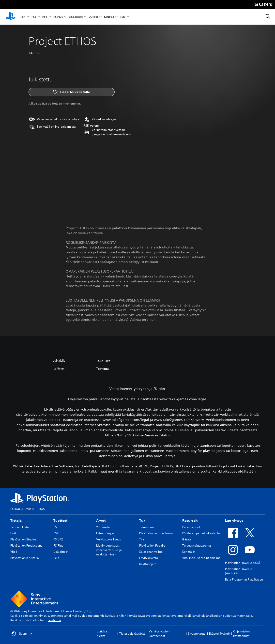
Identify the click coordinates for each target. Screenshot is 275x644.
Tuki (123, 17)
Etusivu (15, 509)
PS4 (45, 17)
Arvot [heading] (101, 521)
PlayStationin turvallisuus (156, 533)
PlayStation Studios (23, 539)
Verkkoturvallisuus (109, 539)
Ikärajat (187, 539)
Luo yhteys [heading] (234, 521)
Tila (142, 539)
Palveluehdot (191, 527)
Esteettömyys (105, 533)
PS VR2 (58, 539)
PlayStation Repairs (152, 545)
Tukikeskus (147, 527)
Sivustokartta (197, 634)
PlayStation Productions (26, 545)
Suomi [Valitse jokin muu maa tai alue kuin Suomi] (22, 634)
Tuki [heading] (143, 521)
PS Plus (58, 17)
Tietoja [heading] (16, 521)
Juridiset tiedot (103, 634)
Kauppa (109, 17)
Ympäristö (103, 527)
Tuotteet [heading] (60, 521)
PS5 (34, 17)
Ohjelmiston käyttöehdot (241, 634)
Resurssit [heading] (190, 521)
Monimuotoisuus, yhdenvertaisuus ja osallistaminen (109, 550)
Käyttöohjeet (148, 564)
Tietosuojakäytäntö (132, 634)
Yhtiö (14, 552)
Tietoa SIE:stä (20, 527)
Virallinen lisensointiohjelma (201, 558)
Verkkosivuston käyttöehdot (159, 634)
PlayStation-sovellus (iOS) (243, 563)
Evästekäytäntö (219, 634)
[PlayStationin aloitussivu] (11, 17)
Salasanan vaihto (151, 552)
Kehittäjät (189, 552)
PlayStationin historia (25, 558)
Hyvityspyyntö (149, 558)
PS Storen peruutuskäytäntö (201, 533)
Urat (13, 533)
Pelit (23, 17)
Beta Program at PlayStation (244, 579)
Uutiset (93, 17)
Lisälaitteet (76, 17)
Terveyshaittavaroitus (197, 545)
